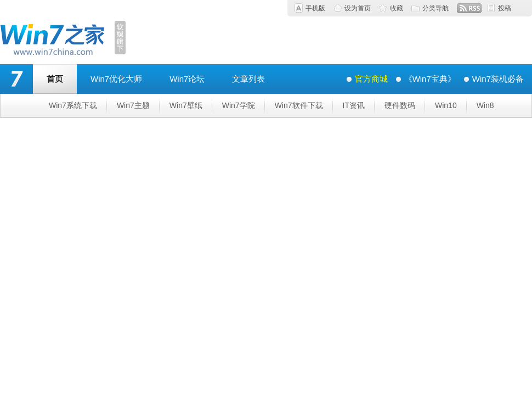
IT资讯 (354, 105)
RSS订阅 (469, 8)
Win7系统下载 (73, 105)
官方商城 (371, 79)
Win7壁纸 (186, 105)
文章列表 (248, 79)
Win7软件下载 (299, 105)
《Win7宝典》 (430, 79)
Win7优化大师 (116, 79)
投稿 (505, 8)
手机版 (315, 8)
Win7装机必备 (498, 79)
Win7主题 (133, 105)
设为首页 (358, 8)
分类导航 (435, 8)
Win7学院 (239, 105)
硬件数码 (400, 105)
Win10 (446, 105)
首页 (55, 79)
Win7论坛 (187, 79)
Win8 (485, 105)
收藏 (397, 8)
